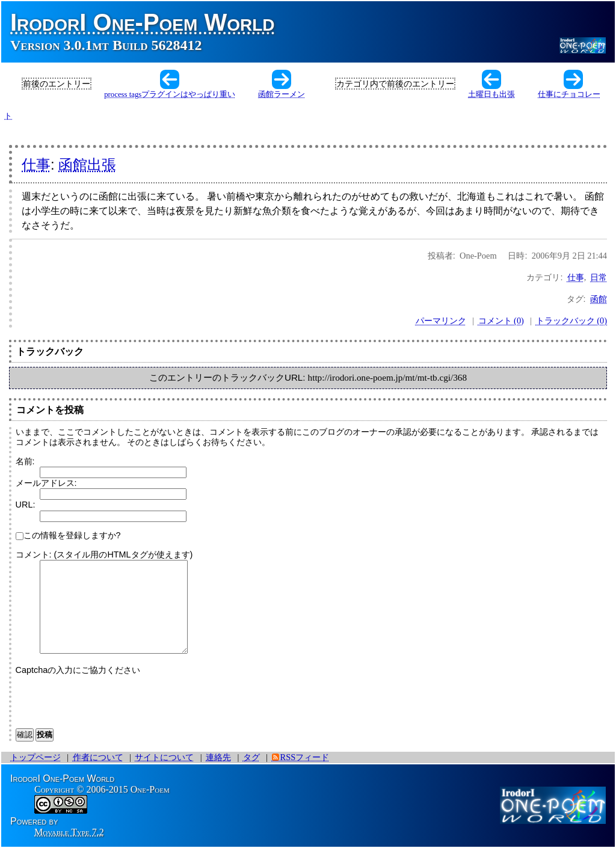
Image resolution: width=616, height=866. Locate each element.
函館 (599, 299)
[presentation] (107, 717)
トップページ (35, 775)
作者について (98, 775)
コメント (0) (501, 321)
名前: (25, 461)
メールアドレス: (46, 483)
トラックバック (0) (571, 321)
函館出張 (87, 164)
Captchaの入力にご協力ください (78, 688)
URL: (26, 505)
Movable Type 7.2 (69, 850)
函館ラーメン (282, 94)
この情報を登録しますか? (68, 535)
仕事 (36, 164)
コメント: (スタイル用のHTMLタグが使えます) (104, 554)
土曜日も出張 (491, 94)
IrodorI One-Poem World (143, 22)
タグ (251, 775)
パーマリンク (441, 321)
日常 (599, 277)
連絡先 (218, 775)
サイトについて (164, 775)
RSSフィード (305, 775)
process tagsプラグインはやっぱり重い (170, 94)
